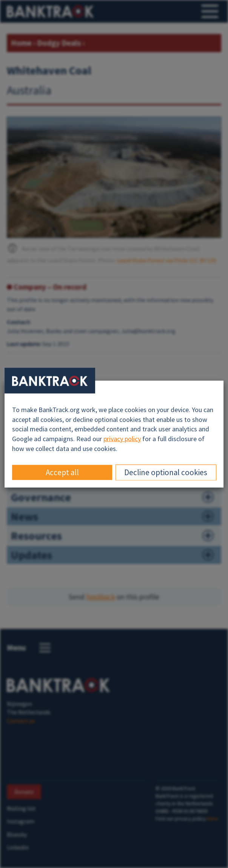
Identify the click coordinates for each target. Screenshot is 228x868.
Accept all (62, 472)
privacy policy (122, 439)
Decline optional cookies (166, 472)
